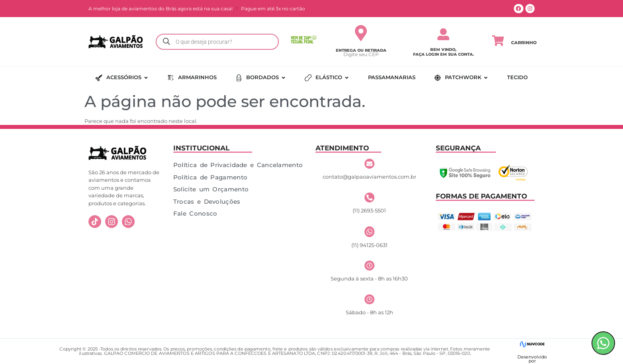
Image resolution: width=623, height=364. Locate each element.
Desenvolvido (532, 357)
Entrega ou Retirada (361, 50)
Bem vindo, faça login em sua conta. (444, 52)
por (532, 361)
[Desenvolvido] (532, 344)
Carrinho (524, 43)
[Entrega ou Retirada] (361, 33)
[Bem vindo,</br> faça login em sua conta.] (443, 34)
